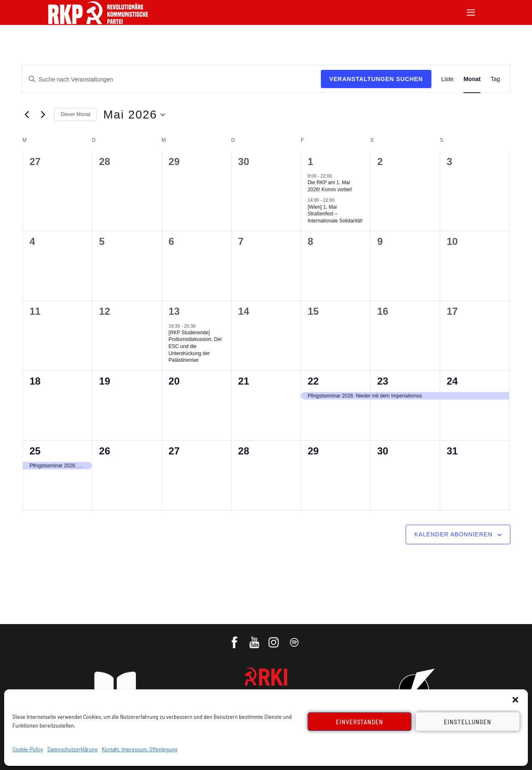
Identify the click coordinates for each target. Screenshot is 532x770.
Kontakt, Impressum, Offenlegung (140, 749)
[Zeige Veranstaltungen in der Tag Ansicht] (495, 79)
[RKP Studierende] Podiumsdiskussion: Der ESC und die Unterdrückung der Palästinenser (196, 346)
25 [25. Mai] (35, 451)
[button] (515, 700)
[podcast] (295, 639)
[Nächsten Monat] (43, 115)
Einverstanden (360, 722)
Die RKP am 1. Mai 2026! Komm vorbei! (330, 186)
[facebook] (235, 639)
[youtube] (255, 639)
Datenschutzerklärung (73, 749)
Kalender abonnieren (453, 534)
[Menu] (471, 11)
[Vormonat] (27, 115)
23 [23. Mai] (383, 381)
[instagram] (275, 639)
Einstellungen (468, 722)
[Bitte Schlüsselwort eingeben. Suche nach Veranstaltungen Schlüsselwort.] (171, 80)
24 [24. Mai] (452, 381)
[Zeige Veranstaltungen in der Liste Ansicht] (448, 79)
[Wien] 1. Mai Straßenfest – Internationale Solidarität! (335, 214)
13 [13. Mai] (174, 311)
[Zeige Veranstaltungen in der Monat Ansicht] (472, 79)
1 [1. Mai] (310, 162)
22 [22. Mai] (313, 381)
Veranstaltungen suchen (376, 79)
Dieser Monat (75, 114)
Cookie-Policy (28, 749)
